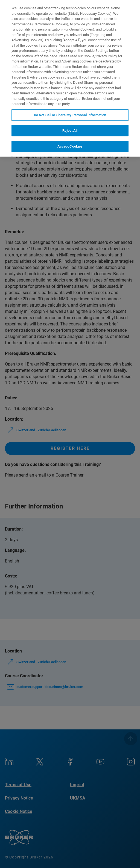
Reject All (70, 131)
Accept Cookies (70, 146)
